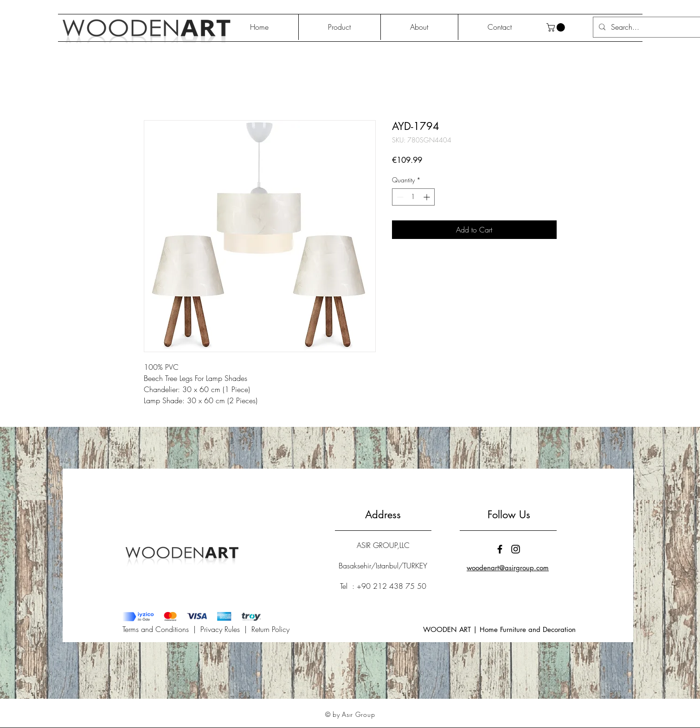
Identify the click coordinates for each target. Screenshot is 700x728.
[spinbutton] (413, 197)
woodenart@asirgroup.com (508, 568)
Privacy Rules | (226, 629)
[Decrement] (399, 197)
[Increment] (427, 197)
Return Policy (270, 629)
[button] (557, 27)
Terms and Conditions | (161, 629)
